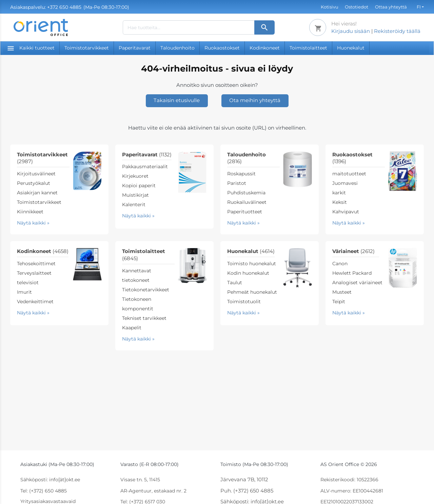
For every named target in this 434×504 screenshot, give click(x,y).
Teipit (339, 302)
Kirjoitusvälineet (36, 174)
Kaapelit (132, 328)
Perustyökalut (34, 183)
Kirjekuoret (135, 176)
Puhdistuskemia (246, 193)
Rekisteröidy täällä (397, 31)
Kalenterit (134, 205)
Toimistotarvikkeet (87, 48)
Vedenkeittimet (35, 302)
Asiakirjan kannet (37, 193)
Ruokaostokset (222, 48)
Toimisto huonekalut (252, 264)
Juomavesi (345, 183)
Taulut (235, 283)
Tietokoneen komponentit (138, 304)
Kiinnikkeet (30, 212)
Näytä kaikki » (33, 223)
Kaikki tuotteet (31, 48)
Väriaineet (353, 251)
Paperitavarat (135, 48)
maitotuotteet (349, 174)
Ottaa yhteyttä (391, 7)
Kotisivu (330, 7)
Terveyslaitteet (34, 273)
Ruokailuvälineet (247, 202)
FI (419, 7)
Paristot (237, 183)
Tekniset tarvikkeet (144, 318)
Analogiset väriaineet (357, 283)
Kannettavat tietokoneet (137, 275)
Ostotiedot (357, 7)
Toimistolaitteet (308, 48)
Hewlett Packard (352, 273)
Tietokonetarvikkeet (146, 290)
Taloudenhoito (177, 48)
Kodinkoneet (265, 48)
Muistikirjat (135, 195)
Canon (340, 264)
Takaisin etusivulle (177, 100)
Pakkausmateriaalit (145, 167)
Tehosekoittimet (36, 264)
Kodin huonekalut (248, 273)
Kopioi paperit (139, 186)
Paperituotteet (245, 212)
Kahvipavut (346, 212)
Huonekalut (351, 48)
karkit (339, 193)
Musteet (342, 292)
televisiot (28, 283)
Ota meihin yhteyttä (255, 100)
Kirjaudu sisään (351, 31)
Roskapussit (241, 174)
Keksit (340, 202)
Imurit (24, 292)
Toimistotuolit (244, 302)
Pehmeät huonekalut (252, 292)
